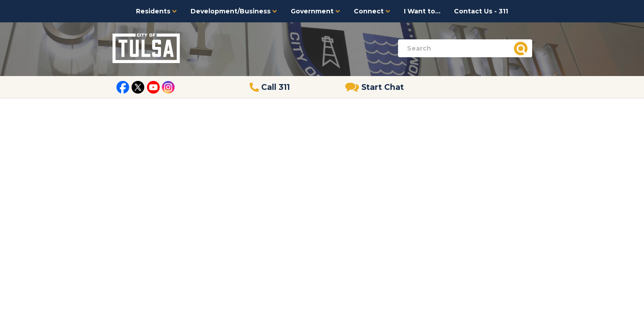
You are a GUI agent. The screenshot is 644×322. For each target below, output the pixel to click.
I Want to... (422, 11)
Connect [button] (372, 11)
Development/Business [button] (234, 11)
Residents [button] (157, 11)
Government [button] (316, 11)
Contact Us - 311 (481, 11)
